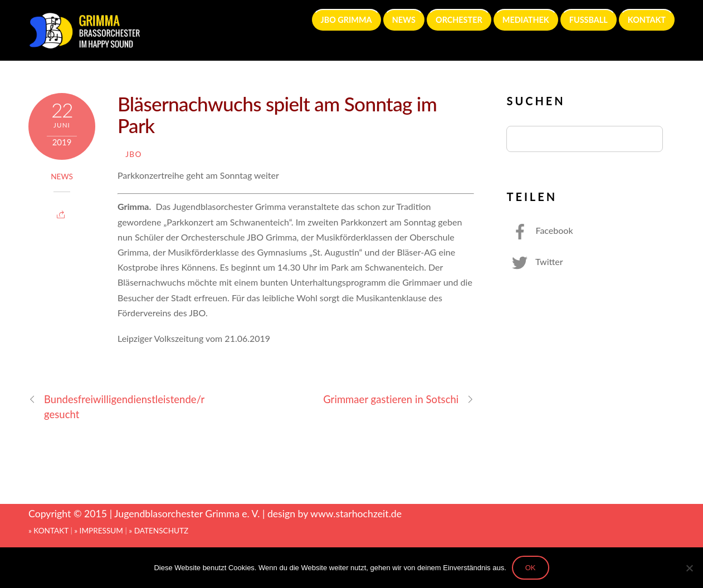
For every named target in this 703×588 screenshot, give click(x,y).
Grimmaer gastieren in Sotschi (399, 400)
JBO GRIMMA (346, 20)
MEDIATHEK (526, 20)
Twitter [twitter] (534, 261)
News (62, 177)
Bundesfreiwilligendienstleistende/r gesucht (116, 406)
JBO (134, 154)
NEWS (404, 20)
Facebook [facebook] (540, 230)
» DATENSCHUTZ (158, 531)
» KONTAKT (48, 531)
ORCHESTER (459, 20)
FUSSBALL (589, 20)
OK (531, 568)
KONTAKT (647, 20)
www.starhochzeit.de (356, 514)
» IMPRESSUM (99, 531)
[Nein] (689, 568)
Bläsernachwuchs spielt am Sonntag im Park (277, 114)
